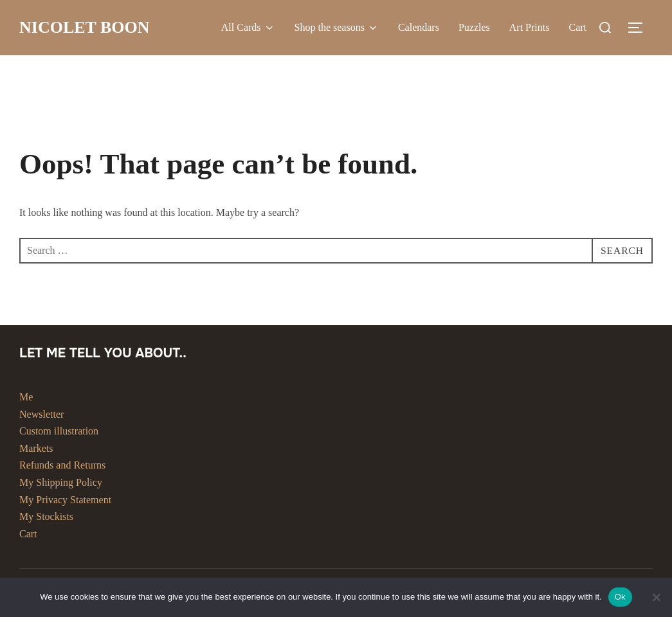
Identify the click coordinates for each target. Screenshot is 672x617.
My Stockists (46, 516)
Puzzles (474, 27)
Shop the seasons (337, 28)
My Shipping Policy (61, 482)
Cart (577, 27)
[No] (656, 597)
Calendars (419, 27)
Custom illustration (59, 431)
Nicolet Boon (85, 27)
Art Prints (530, 27)
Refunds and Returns (62, 465)
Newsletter (41, 414)
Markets (36, 448)
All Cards (248, 28)
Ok (620, 597)
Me (26, 397)
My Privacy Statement (65, 500)
